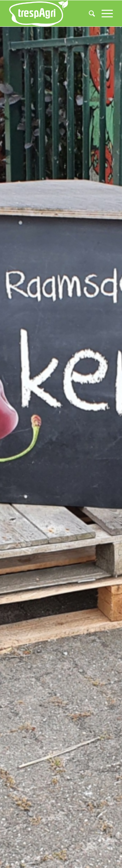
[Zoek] (89, 13)
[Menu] (104, 13)
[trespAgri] (51, 13)
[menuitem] (89, 13)
